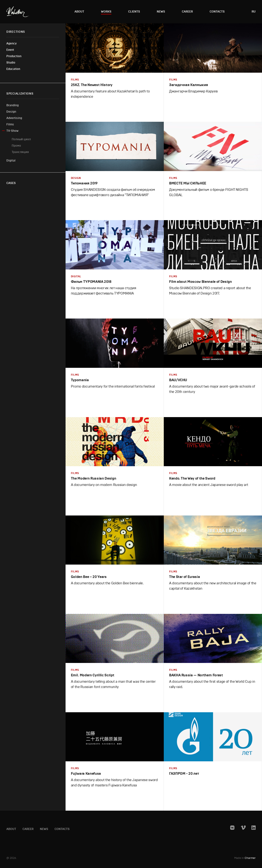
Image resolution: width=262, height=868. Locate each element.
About (79, 12)
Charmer (250, 858)
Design (11, 112)
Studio (11, 63)
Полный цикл (21, 139)
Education (13, 69)
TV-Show (12, 131)
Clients (134, 12)
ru (254, 12)
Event (10, 50)
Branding (13, 105)
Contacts (217, 12)
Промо (16, 146)
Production (14, 56)
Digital (11, 161)
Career (187, 12)
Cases (11, 183)
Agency (11, 43)
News (161, 12)
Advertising (14, 118)
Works (106, 12)
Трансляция (20, 152)
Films (10, 124)
